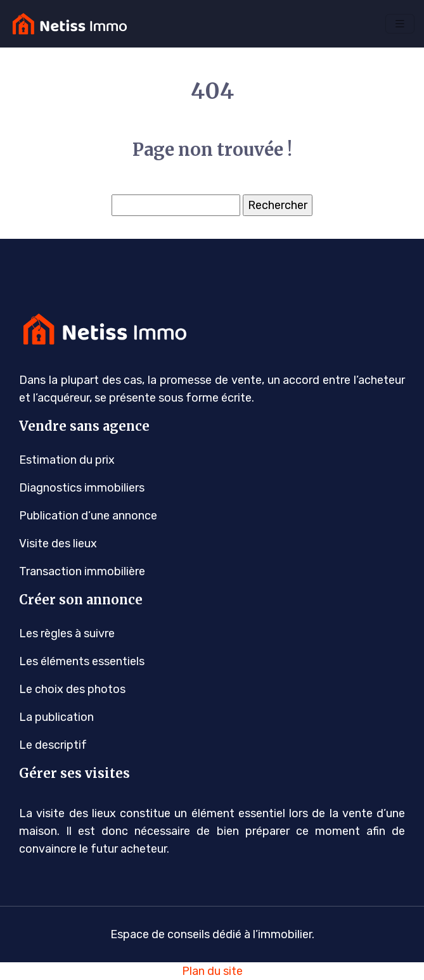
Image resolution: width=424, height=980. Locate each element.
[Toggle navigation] (400, 24)
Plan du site (212, 971)
